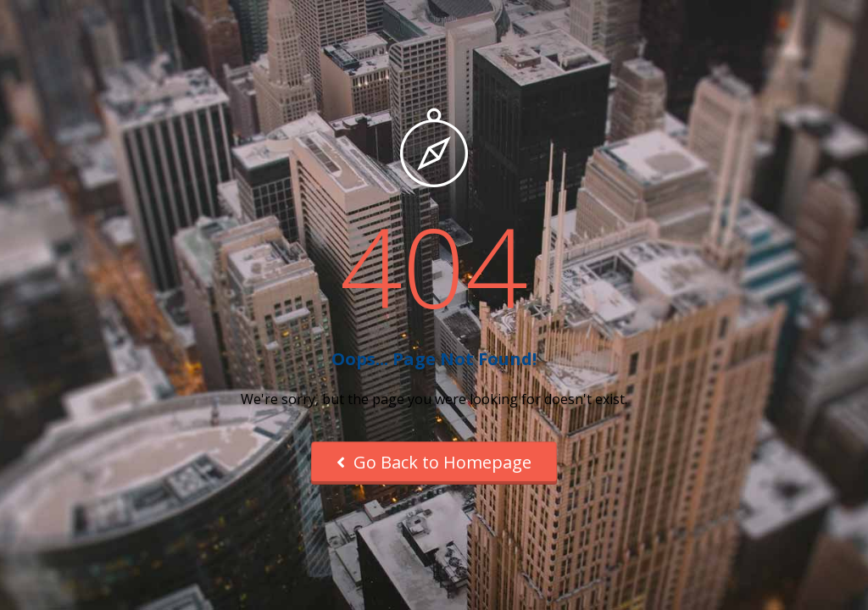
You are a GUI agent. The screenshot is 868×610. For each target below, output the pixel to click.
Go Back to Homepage (434, 462)
